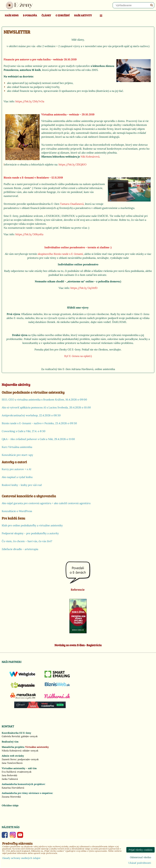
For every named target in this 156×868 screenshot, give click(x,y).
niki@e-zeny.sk (30, 751)
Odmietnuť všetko (140, 857)
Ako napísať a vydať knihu (17, 477)
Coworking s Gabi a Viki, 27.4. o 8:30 (24, 431)
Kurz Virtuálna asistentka (17, 447)
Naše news (12, 15)
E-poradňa (30, 15)
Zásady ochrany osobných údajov (21, 858)
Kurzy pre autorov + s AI (16, 469)
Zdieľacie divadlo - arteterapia (20, 549)
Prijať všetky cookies (140, 850)
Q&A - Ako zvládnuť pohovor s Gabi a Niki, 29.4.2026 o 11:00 (38, 439)
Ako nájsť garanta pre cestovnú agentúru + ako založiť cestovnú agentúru (46, 503)
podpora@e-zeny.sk (28, 759)
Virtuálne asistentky (37, 747)
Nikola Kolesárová (11, 751)
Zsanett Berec (9, 759)
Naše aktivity (83, 15)
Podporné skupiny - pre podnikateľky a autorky (30, 533)
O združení (63, 15)
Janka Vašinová (10, 779)
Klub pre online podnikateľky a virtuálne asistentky (32, 525)
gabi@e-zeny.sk (29, 736)
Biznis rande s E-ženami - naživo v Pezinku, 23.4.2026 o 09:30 (39, 423)
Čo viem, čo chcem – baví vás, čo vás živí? (27, 541)
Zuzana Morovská (11, 797)
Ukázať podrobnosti (140, 863)
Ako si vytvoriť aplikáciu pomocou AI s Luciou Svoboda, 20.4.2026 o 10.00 (46, 407)
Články (46, 15)
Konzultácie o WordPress (17, 511)
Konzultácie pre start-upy (17, 455)
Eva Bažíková (9, 772)
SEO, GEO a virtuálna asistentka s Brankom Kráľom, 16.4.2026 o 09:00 (44, 400)
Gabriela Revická (11, 736)
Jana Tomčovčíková (12, 763)
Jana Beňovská (9, 775)
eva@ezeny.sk (24, 772)
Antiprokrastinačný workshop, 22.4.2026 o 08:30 (31, 415)
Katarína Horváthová (13, 788)
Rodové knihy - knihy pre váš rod (22, 485)
